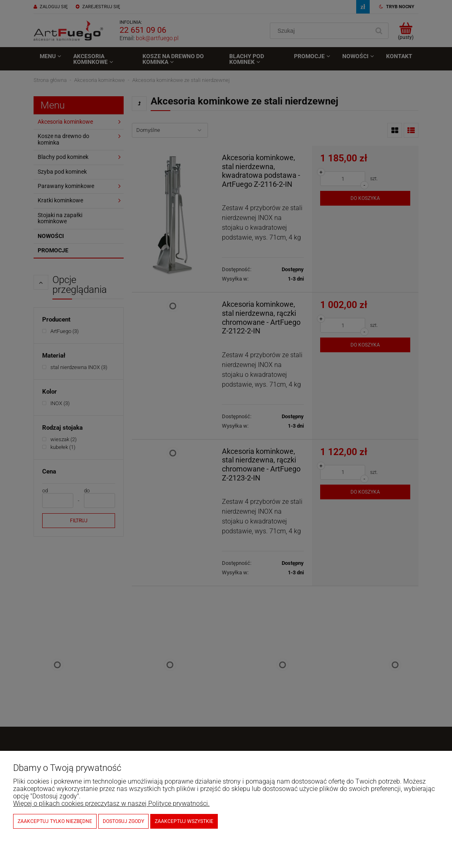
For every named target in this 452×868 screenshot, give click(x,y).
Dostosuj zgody (123, 821)
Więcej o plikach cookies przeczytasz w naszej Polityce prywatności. (111, 803)
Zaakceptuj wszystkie (184, 821)
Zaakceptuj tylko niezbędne (55, 821)
